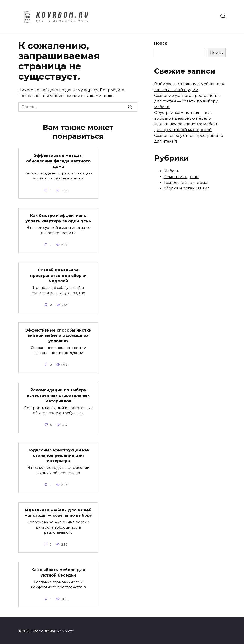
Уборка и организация (187, 188)
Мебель (171, 171)
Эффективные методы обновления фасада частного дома (58, 161)
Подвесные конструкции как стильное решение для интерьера (58, 454)
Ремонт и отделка (182, 177)
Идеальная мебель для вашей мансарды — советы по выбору (58, 511)
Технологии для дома (186, 182)
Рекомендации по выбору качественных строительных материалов (58, 394)
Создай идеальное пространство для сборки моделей (58, 275)
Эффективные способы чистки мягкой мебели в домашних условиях (58, 335)
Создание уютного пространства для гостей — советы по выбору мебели (187, 101)
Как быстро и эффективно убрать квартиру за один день (58, 218)
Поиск (161, 43)
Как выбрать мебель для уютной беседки (58, 571)
